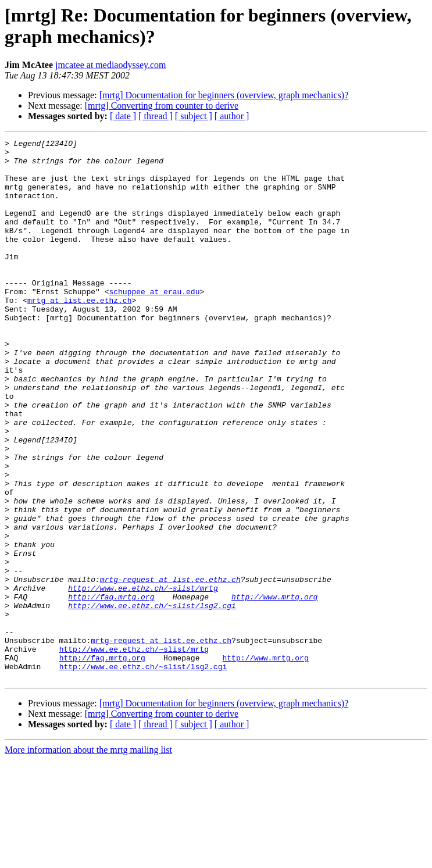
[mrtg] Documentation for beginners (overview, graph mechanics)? (224, 95)
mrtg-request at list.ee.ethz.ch (170, 668)
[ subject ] (194, 116)
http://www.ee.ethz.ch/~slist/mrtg (143, 678)
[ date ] (123, 116)
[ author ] (232, 116)
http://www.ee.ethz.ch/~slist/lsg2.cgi (152, 699)
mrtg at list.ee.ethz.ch (79, 333)
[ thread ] (156, 116)
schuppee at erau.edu (154, 323)
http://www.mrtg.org (274, 689)
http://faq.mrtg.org (111, 689)
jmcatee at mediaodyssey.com (110, 65)
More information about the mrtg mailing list (88, 858)
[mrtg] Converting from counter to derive (162, 106)
